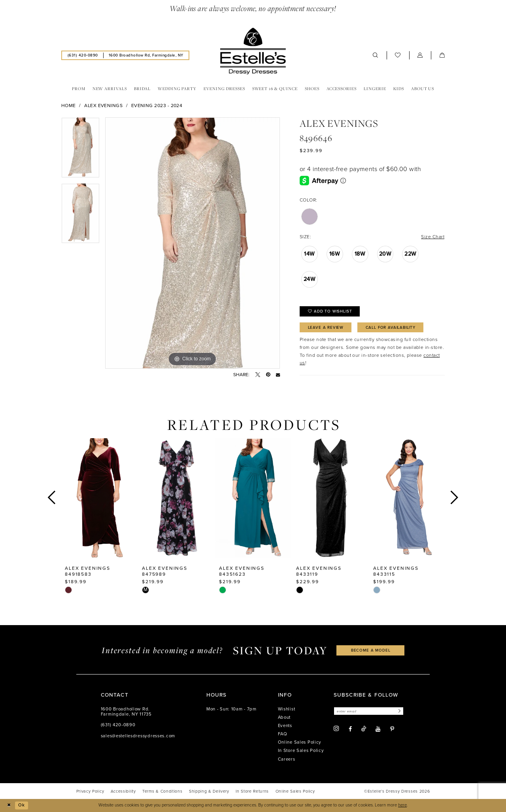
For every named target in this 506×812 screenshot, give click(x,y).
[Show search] (376, 55)
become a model (371, 650)
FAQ (283, 734)
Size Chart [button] (433, 237)
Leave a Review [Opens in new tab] (326, 327)
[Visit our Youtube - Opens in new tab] (378, 729)
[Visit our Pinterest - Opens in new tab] (392, 729)
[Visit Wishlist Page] (398, 55)
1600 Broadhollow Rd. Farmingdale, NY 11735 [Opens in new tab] (126, 712)
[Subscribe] (398, 711)
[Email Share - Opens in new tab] (278, 375)
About (284, 717)
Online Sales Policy (300, 742)
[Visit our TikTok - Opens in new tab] (364, 729)
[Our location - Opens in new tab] (146, 55)
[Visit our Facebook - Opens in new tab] (350, 729)
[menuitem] (83, 55)
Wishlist (287, 709)
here (402, 805)
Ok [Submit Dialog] (22, 805)
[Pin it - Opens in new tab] (268, 375)
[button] (420, 55)
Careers (287, 759)
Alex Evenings (103, 106)
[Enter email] (369, 711)
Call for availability (391, 327)
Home (69, 106)
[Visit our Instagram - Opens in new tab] (336, 729)
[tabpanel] (80, 150)
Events (285, 726)
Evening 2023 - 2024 (157, 106)
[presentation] (99, 498)
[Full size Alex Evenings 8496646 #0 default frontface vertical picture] (193, 243)
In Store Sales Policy (301, 751)
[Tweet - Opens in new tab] (258, 375)
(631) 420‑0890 (118, 725)
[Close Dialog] (9, 805)
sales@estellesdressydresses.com (138, 736)
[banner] (253, 51)
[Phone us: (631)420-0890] (83, 55)
